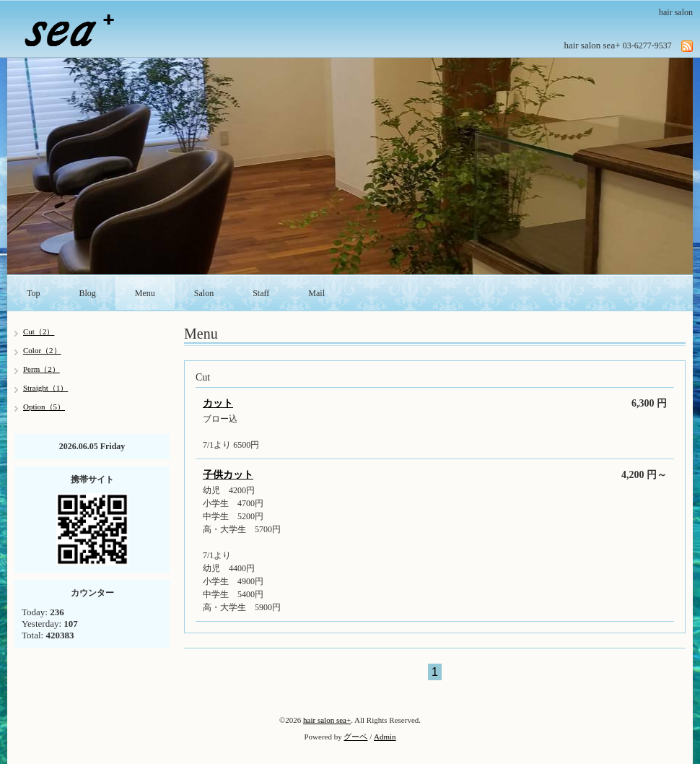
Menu (145, 293)
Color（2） (42, 350)
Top (34, 293)
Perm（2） (41, 369)
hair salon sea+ (327, 720)
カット (218, 403)
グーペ (355, 737)
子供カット (228, 475)
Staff (261, 293)
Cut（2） (39, 331)
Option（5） (44, 407)
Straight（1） (45, 388)
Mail (316, 293)
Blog (88, 293)
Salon (204, 293)
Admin (385, 737)
